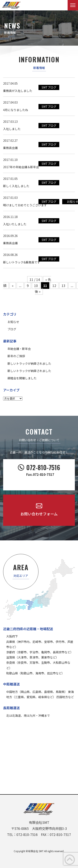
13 (63, 286)
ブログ (12, 329)
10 (36, 286)
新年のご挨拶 (16, 356)
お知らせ (13, 322)
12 (54, 286)
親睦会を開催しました (22, 378)
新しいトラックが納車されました (29, 363)
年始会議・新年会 (19, 349)
